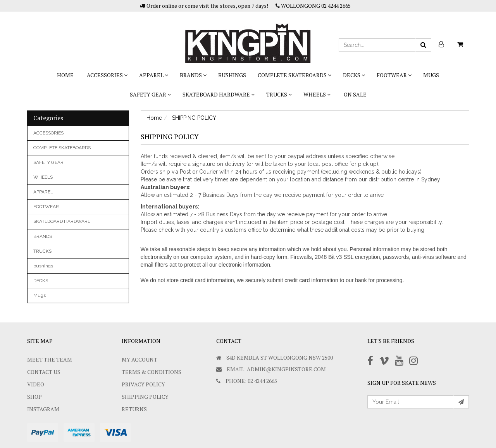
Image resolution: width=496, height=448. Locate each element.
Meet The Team (50, 359)
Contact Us (44, 372)
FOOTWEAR (394, 75)
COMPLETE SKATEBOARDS (294, 75)
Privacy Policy (143, 384)
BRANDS (193, 75)
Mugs (431, 75)
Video (36, 384)
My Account (139, 359)
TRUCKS (279, 94)
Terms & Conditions (152, 372)
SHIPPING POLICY (145, 397)
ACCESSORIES (107, 75)
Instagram (43, 409)
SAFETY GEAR (150, 94)
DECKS (354, 75)
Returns (134, 409)
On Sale (355, 94)
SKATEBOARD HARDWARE (219, 94)
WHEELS (317, 94)
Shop (34, 397)
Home (65, 75)
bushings (232, 75)
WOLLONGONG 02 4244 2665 (313, 6)
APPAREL (154, 75)
